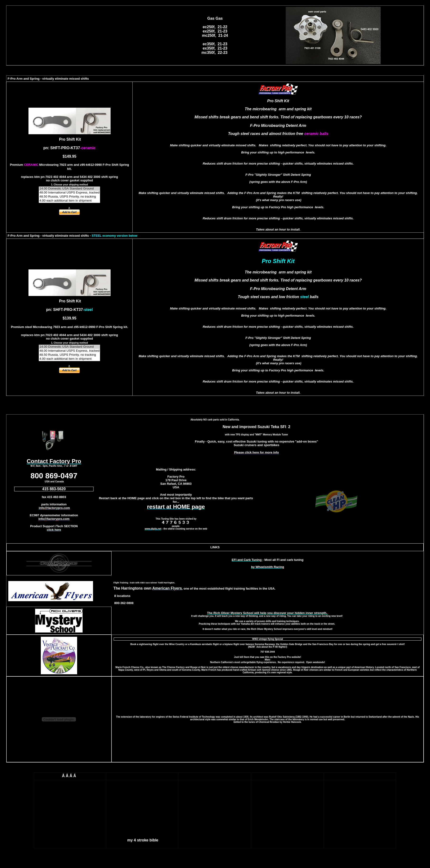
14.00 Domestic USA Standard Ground (69, 189)
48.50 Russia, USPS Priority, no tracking (69, 197)
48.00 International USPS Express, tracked (69, 193)
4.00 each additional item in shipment (69, 201)
